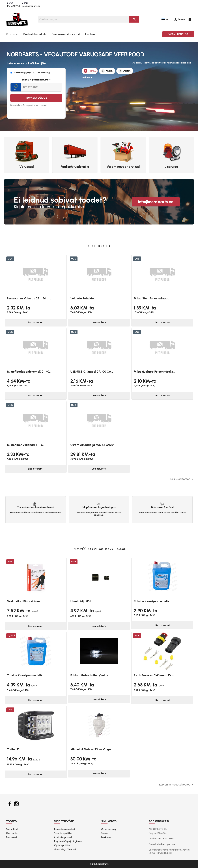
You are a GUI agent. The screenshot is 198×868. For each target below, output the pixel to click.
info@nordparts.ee (31, 6)
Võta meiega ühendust (65, 849)
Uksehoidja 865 (81, 601)
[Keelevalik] (165, 19)
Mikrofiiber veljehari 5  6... (26, 445)
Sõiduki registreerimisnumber (36, 80)
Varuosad (12, 34)
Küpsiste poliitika (62, 845)
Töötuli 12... (14, 749)
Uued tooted (12, 833)
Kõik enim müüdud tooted (177, 785)
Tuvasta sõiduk (36, 98)
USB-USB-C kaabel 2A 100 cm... (92, 372)
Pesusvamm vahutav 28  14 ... (29, 298)
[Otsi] (84, 19)
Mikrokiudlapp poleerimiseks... (154, 372)
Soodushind (12, 829)
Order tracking (109, 829)
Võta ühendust (178, 34)
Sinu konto (109, 821)
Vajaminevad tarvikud (66, 34)
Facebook (10, 804)
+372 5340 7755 (166, 839)
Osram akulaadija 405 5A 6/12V (92, 445)
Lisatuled (91, 34)
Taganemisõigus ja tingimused (69, 841)
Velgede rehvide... (83, 298)
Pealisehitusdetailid (35, 34)
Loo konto (106, 837)
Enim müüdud (13, 837)
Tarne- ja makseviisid (64, 829)
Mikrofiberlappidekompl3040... (29, 372)
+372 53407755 (13, 6)
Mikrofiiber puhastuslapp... (152, 298)
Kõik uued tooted (182, 479)
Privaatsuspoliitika (63, 833)
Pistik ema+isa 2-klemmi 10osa (155, 675)
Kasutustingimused (63, 837)
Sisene (104, 833)
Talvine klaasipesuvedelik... (152, 601)
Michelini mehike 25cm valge (91, 749)
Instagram (16, 804)
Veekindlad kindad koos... (24, 601)
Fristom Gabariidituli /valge (89, 675)
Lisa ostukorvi (36, 322)
